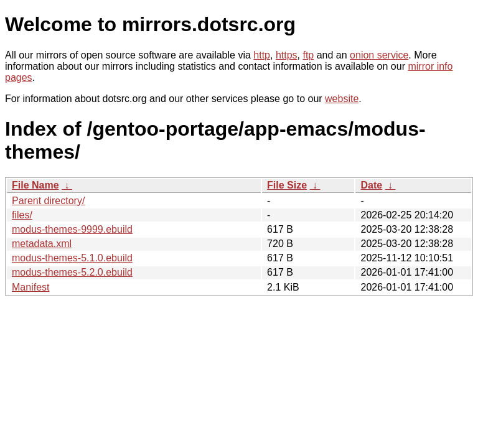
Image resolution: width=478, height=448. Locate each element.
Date (371, 185)
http (262, 55)
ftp (308, 55)
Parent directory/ (48, 201)
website (342, 99)
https (287, 55)
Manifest (30, 287)
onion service (379, 55)
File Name (35, 185)
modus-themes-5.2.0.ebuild (72, 272)
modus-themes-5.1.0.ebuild (72, 258)
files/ (22, 215)
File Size (287, 185)
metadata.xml (42, 244)
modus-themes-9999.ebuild (72, 229)
